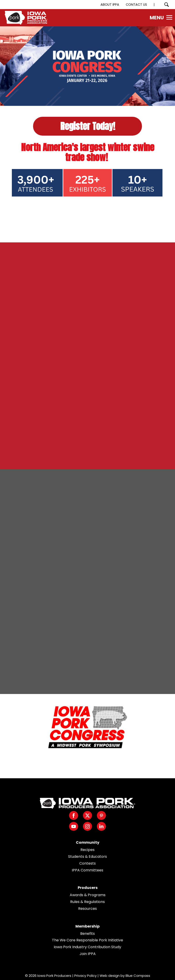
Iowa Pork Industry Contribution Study (87, 947)
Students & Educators (87, 857)
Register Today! (88, 126)
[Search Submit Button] (166, 5)
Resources (87, 909)
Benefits (87, 934)
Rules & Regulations (87, 902)
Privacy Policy (85, 976)
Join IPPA (88, 954)
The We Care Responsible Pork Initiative (87, 940)
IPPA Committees (87, 870)
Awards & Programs (88, 895)
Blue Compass (138, 976)
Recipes (87, 850)
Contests (87, 863)
